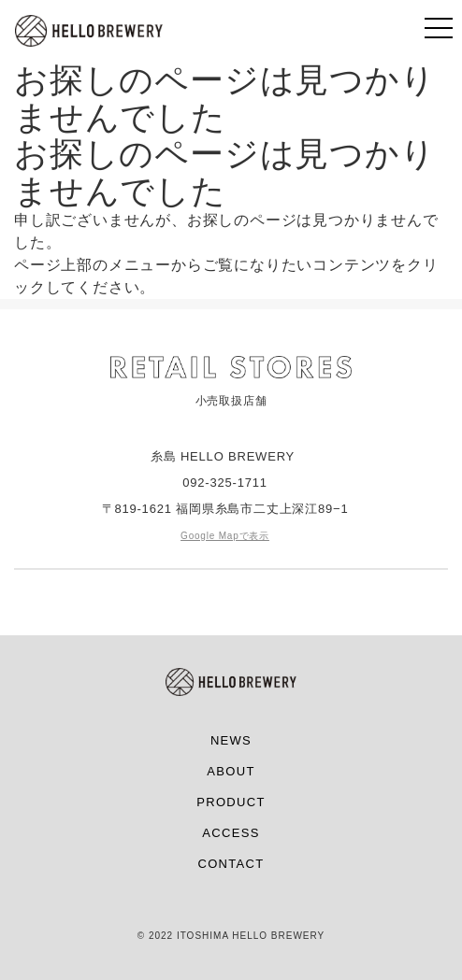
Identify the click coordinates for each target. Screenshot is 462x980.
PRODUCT (231, 802)
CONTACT (231, 864)
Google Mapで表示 (225, 536)
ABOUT (231, 771)
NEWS (231, 740)
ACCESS (231, 833)
